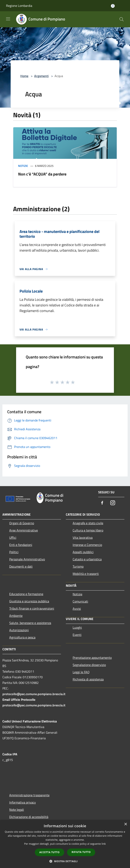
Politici (14, 552)
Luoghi (77, 627)
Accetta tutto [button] (50, 852)
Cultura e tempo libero (88, 530)
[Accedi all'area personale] (113, 6)
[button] (65, 861)
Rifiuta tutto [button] (81, 852)
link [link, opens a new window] (104, 844)
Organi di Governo (22, 523)
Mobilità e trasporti (86, 574)
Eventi (77, 635)
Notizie (23, 166)
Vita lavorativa (83, 538)
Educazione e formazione (26, 594)
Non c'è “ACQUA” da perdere (42, 174)
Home (24, 76)
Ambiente (16, 616)
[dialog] (65, 844)
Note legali (17, 810)
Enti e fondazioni (21, 545)
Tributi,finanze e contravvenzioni (32, 608)
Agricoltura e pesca (22, 637)
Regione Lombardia (19, 6)
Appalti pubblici (83, 552)
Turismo (78, 566)
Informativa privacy (23, 802)
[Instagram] (113, 503)
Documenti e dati (21, 566)
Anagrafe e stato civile (88, 523)
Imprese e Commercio (87, 545)
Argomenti (41, 76)
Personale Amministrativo (27, 559)
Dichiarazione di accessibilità (29, 817)
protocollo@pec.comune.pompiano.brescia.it (34, 694)
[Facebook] (102, 503)
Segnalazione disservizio (89, 665)
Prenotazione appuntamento (92, 658)
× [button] (125, 824)
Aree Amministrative (24, 530)
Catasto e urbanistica (87, 559)
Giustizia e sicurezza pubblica (29, 601)
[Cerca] (122, 19)
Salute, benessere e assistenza (30, 623)
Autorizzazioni (19, 630)
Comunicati (80, 601)
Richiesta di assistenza (88, 679)
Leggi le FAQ (81, 672)
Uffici (13, 538)
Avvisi (77, 609)
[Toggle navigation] (8, 19)
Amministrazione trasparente (29, 795)
